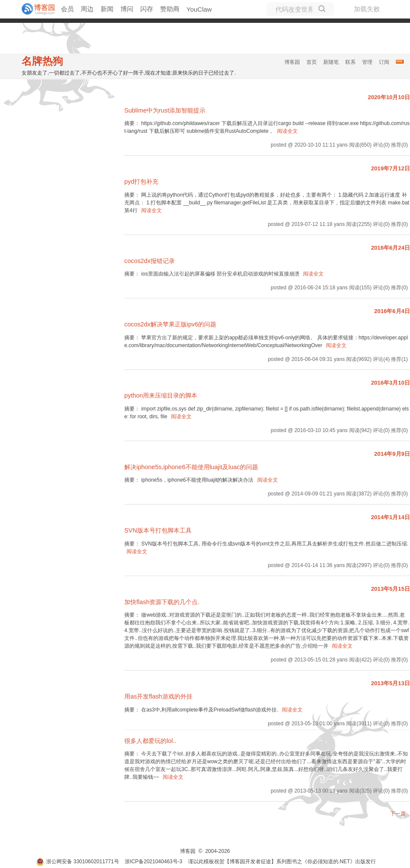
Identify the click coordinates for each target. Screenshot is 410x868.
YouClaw (199, 9)
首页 (312, 62)
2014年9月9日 (392, 454)
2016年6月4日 (392, 311)
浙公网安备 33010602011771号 (78, 862)
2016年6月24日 (391, 248)
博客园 (292, 62)
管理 (367, 62)
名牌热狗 (42, 61)
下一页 (398, 814)
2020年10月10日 (389, 97)
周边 (87, 9)
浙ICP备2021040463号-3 (153, 862)
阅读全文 (287, 131)
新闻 (107, 9)
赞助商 (170, 9)
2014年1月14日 (391, 517)
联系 (350, 62)
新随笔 (331, 62)
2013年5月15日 (391, 589)
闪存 (147, 9)
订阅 (384, 62)
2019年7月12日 (391, 168)
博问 (127, 9)
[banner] (35, 9)
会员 (67, 9)
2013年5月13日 (391, 683)
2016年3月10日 (391, 383)
